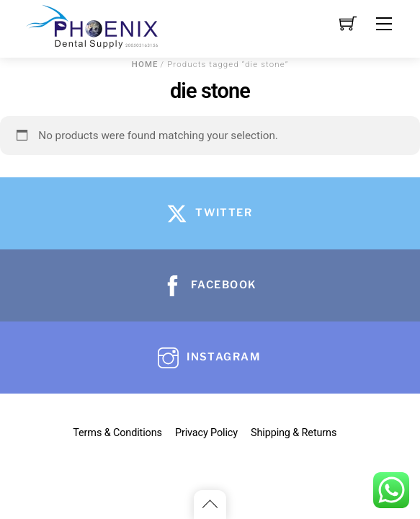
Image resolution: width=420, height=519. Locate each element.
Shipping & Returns (294, 433)
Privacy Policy (206, 433)
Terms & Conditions (117, 433)
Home (145, 64)
